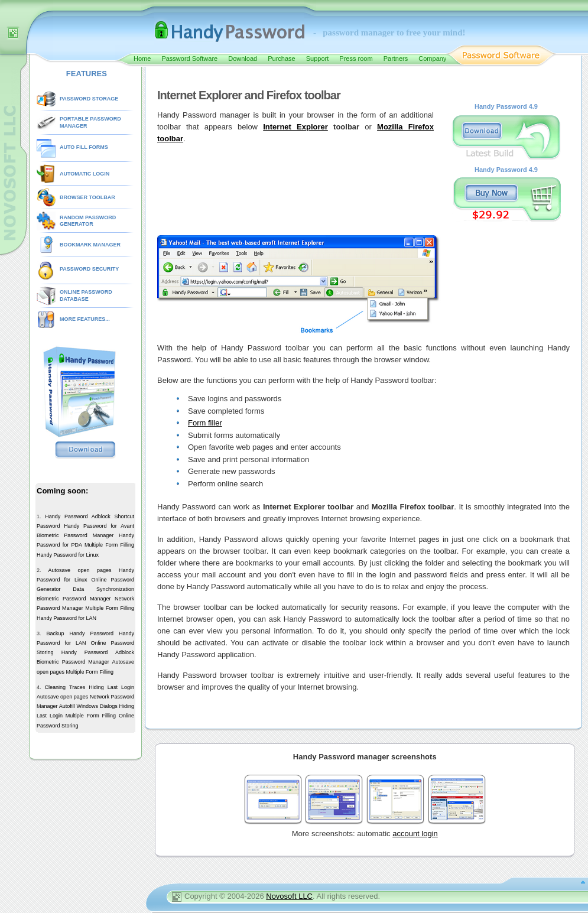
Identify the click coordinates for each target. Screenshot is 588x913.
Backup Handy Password (80, 633)
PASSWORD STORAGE (89, 99)
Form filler (205, 423)
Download (243, 59)
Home (142, 59)
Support (318, 59)
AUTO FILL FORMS (84, 147)
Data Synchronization (103, 589)
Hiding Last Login (111, 687)
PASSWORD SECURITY (89, 269)
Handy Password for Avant (99, 526)
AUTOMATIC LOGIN (85, 174)
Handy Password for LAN (66, 618)
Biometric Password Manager (75, 535)
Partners (396, 59)
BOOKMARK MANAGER (90, 245)
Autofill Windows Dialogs (88, 706)
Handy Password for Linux (68, 555)
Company (432, 59)
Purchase (281, 59)
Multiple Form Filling (109, 545)
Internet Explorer (295, 127)
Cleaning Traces (65, 687)
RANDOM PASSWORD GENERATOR (88, 221)
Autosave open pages (79, 570)
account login (415, 834)
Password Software (189, 59)
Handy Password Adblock (78, 516)
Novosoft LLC (289, 896)
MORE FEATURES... (85, 319)
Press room (356, 59)
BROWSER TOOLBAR (87, 197)
